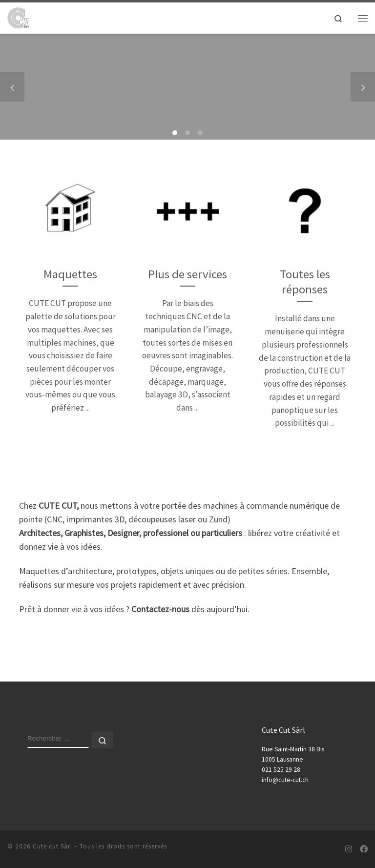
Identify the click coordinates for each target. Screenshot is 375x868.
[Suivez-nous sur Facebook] (364, 849)
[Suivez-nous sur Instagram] (349, 849)
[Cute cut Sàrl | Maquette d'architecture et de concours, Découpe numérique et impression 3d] (18, 17)
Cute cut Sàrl (52, 846)
